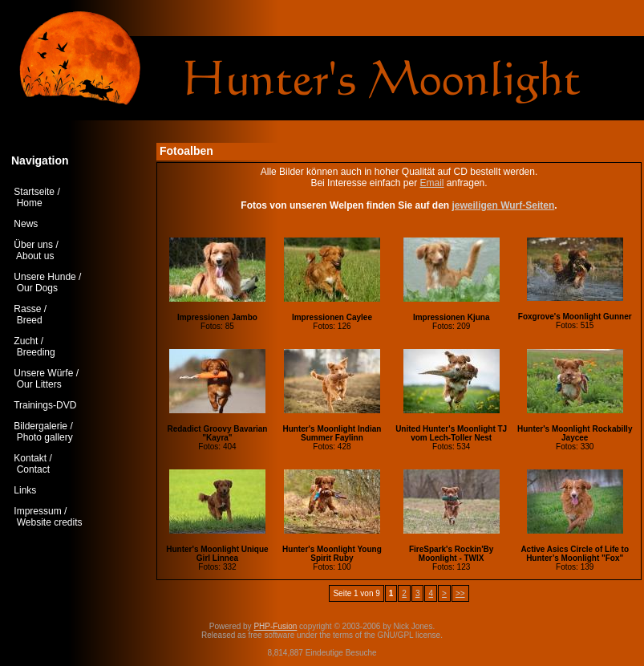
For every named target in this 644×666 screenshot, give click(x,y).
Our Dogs (37, 288)
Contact (33, 469)
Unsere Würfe (43, 373)
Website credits (50, 522)
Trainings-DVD (45, 405)
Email (432, 183)
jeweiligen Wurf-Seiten (503, 205)
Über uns (33, 245)
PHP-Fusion (275, 626)
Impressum (37, 511)
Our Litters (39, 384)
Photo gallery (45, 437)
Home (30, 203)
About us (35, 256)
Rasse (27, 309)
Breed (30, 320)
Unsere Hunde (45, 277)
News (26, 224)
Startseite (34, 192)
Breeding (36, 352)
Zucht (26, 341)
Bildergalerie (41, 426)
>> (460, 593)
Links (25, 490)
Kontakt (30, 458)
